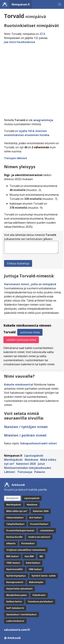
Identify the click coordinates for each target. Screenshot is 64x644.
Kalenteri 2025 (26, 464)
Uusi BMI (29, 556)
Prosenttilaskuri (39, 524)
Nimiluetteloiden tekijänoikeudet (28, 468)
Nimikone (31, 460)
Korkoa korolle (14, 537)
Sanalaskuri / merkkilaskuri (22, 614)
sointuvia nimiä (30, 332)
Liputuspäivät (34, 456)
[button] (60, 4)
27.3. (43, 34)
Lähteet (10, 472)
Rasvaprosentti (15, 582)
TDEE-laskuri (13, 563)
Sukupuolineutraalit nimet (38, 443)
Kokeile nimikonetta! (19, 384)
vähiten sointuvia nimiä (21, 340)
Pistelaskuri (28, 543)
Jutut (41, 464)
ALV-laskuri (36, 518)
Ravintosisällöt (15, 569)
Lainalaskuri (47, 530)
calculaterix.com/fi (17, 630)
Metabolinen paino (17, 595)
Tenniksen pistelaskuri (40, 602)
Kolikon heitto (14, 602)
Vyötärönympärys (16, 576)
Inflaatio (11, 543)
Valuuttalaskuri (15, 518)
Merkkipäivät (13, 460)
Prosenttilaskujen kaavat (20, 530)
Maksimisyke (36, 582)
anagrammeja (43, 120)
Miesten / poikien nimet (25, 435)
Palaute (40, 472)
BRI (41, 556)
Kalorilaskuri (33, 563)
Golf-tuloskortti (15, 608)
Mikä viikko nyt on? (17, 511)
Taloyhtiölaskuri (15, 524)
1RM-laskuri (35, 569)
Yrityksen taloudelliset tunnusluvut (26, 550)
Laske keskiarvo (15, 621)
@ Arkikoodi (12, 638)
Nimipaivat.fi (21, 4)
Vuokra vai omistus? (39, 537)
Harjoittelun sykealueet (19, 589)
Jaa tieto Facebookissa (20, 42)
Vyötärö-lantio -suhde (44, 576)
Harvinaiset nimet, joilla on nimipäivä (30, 284)
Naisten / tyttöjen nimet (26, 427)
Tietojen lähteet (16, 158)
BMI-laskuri (13, 556)
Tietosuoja (25, 472)
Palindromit (39, 595)
